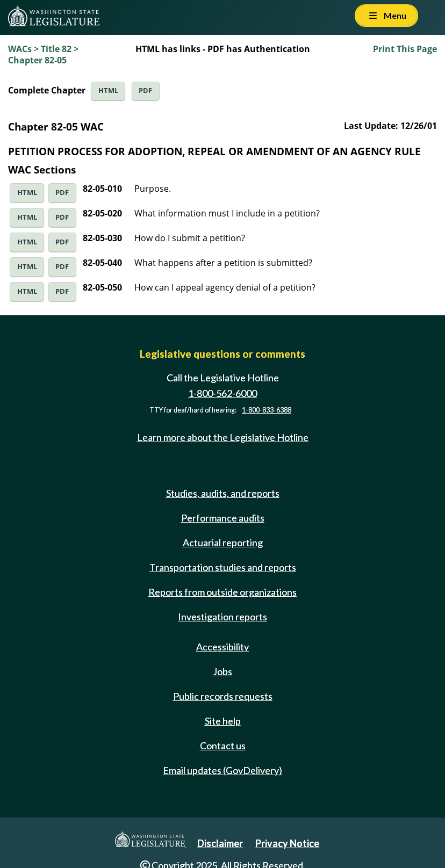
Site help (223, 721)
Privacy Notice (287, 843)
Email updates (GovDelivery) (223, 770)
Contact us (223, 746)
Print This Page (405, 49)
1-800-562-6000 (223, 393)
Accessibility (223, 647)
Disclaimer (220, 843)
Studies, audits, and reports (223, 493)
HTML (108, 91)
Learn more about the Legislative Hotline (223, 437)
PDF (145, 91)
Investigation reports (223, 617)
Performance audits (223, 518)
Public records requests (223, 696)
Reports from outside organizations (223, 592)
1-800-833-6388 (267, 410)
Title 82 (56, 49)
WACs (20, 49)
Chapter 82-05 (37, 60)
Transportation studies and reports (223, 567)
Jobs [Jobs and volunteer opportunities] (223, 671)
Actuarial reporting (223, 542)
